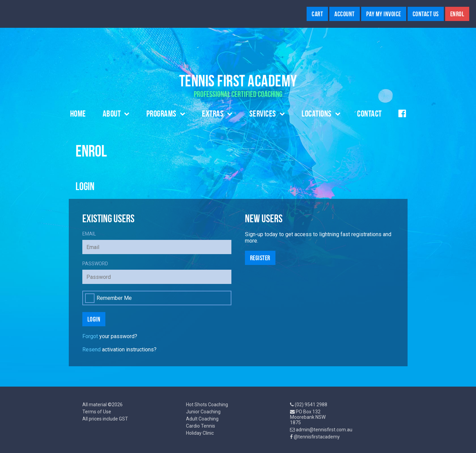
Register (260, 258)
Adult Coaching (202, 419)
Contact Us (426, 14)
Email (89, 234)
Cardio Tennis (201, 426)
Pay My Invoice (384, 14)
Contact (369, 114)
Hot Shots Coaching (207, 405)
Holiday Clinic (200, 433)
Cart (317, 14)
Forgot (90, 336)
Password (95, 264)
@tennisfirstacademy (317, 437)
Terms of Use (97, 412)
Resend (91, 349)
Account (345, 14)
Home (78, 114)
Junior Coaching (203, 412)
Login (94, 319)
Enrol (457, 14)
